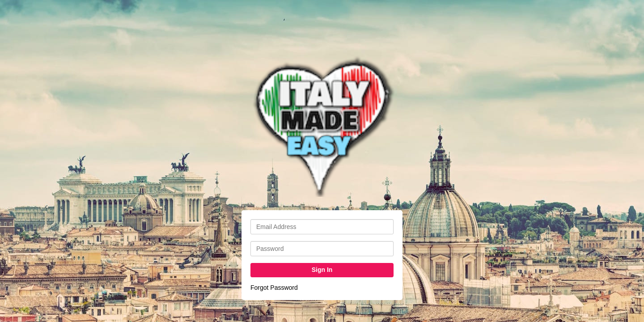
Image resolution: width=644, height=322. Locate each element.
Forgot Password (274, 288)
